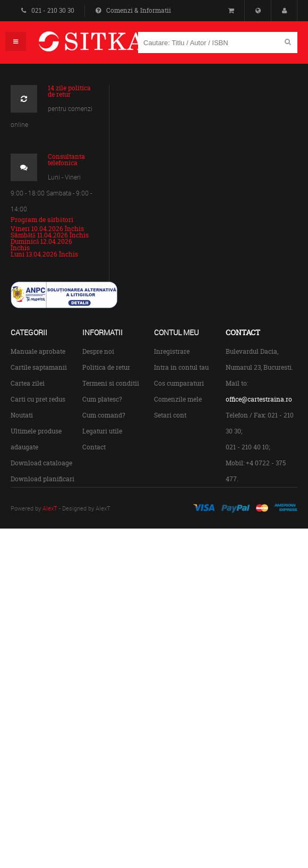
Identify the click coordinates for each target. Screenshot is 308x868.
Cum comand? (104, 415)
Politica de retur (106, 367)
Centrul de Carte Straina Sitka (107, 46)
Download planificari (42, 479)
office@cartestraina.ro (259, 399)
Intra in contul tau (181, 367)
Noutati (22, 415)
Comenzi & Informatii (133, 10)
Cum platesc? (102, 399)
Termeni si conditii (111, 383)
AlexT (50, 508)
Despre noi (98, 351)
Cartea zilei (28, 383)
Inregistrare (172, 351)
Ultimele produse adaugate (36, 439)
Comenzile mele (178, 399)
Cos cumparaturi (179, 383)
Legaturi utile (102, 431)
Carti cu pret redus (38, 399)
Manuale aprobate (38, 351)
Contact (94, 447)
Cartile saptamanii (39, 367)
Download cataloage (41, 463)
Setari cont (170, 415)
